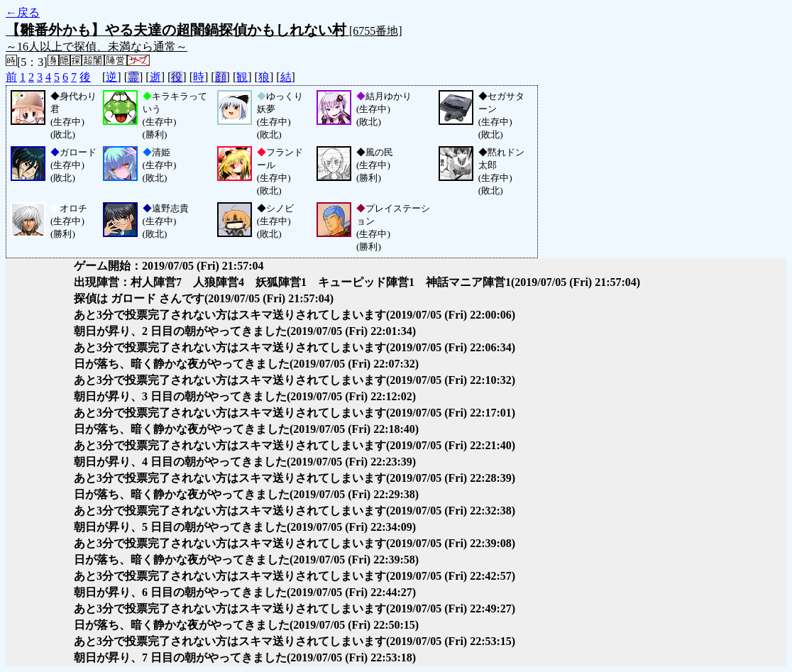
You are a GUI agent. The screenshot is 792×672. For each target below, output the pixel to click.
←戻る (23, 12)
